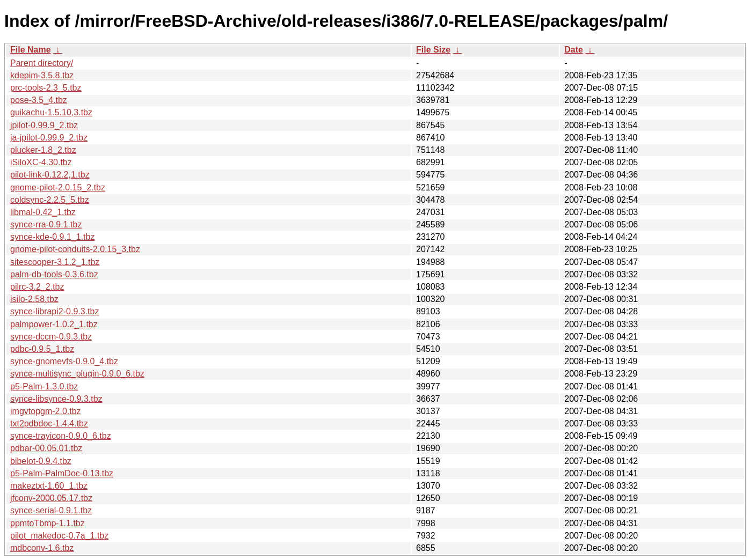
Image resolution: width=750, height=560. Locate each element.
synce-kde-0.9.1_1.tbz (52, 237)
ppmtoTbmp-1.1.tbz (48, 523)
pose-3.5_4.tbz (39, 100)
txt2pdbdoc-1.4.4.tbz (49, 423)
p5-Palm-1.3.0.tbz (44, 386)
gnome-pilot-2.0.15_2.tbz (58, 187)
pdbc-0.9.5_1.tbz (42, 349)
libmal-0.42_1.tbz (43, 212)
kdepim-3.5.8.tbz (42, 75)
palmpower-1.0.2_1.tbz (54, 324)
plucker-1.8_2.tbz (43, 150)
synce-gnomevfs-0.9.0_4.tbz (64, 361)
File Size (433, 50)
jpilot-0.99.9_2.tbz (44, 125)
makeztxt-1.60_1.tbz (49, 486)
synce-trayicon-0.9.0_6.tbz (61, 436)
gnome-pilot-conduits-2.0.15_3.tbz (75, 249)
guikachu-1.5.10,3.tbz (51, 112)
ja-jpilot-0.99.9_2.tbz (49, 138)
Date (574, 50)
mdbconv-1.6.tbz (42, 548)
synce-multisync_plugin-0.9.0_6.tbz (77, 374)
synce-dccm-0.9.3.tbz (51, 337)
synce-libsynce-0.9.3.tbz (56, 399)
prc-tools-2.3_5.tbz (46, 88)
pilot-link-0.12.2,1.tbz (50, 175)
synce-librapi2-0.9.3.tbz (54, 311)
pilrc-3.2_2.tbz (37, 287)
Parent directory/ (42, 63)
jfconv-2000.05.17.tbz (51, 498)
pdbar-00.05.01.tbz (46, 448)
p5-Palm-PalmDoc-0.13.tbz (62, 473)
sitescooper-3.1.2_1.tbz (55, 262)
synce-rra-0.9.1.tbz (46, 224)
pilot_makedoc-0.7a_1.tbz (59, 536)
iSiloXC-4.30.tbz (41, 162)
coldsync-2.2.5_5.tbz (50, 200)
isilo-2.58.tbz (34, 299)
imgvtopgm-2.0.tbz (46, 411)
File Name (31, 50)
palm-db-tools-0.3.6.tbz (54, 274)
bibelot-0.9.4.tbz (41, 461)
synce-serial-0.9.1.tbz (51, 510)
